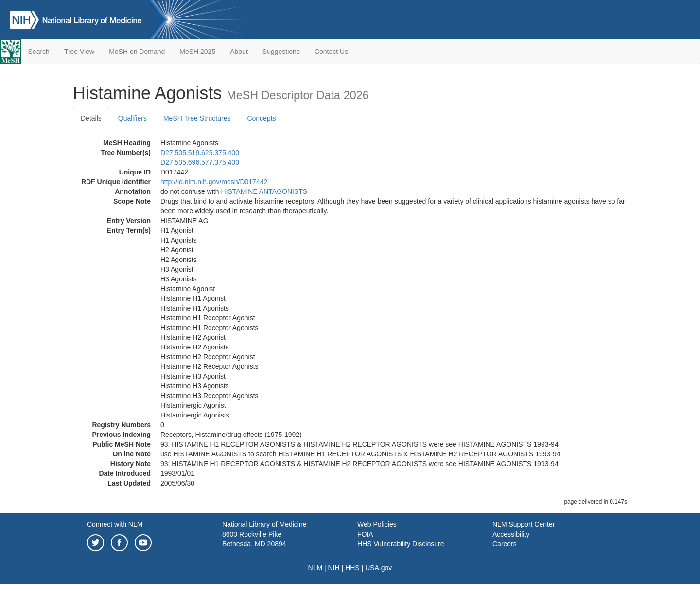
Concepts (261, 118)
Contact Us (331, 52)
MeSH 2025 (197, 52)
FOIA (365, 534)
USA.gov (378, 568)
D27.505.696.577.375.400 (200, 162)
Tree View (79, 52)
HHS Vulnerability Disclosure (401, 544)
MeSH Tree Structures (197, 118)
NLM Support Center (524, 524)
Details (91, 118)
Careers (505, 544)
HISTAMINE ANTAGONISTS (264, 191)
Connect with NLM (115, 524)
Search (39, 52)
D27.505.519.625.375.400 (200, 153)
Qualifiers (132, 118)
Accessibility (511, 534)
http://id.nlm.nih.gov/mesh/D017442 (214, 182)
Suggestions (281, 52)
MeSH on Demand (137, 52)
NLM (315, 568)
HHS (352, 568)
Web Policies (377, 524)
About (239, 52)
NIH (334, 568)
